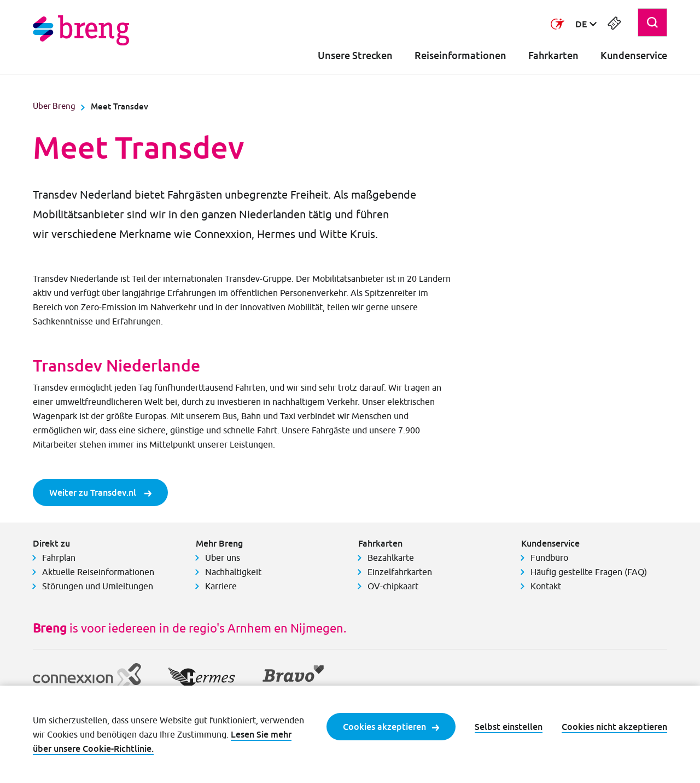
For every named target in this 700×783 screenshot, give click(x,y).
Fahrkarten (553, 56)
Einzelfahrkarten (400, 572)
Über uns (223, 558)
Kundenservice (634, 56)
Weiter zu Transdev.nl (100, 492)
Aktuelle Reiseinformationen (98, 572)
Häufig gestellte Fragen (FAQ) (589, 572)
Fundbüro (549, 558)
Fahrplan (59, 558)
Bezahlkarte (391, 558)
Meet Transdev (119, 106)
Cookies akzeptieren (391, 727)
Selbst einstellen (509, 727)
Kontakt (546, 586)
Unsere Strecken (355, 56)
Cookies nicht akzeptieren (614, 727)
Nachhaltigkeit (233, 572)
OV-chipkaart (393, 586)
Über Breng (54, 106)
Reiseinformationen (460, 56)
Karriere (221, 586)
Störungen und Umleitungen (98, 586)
